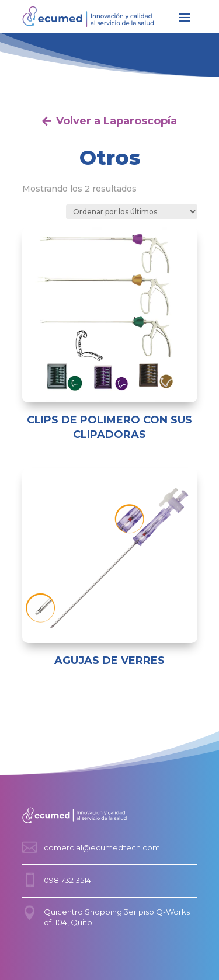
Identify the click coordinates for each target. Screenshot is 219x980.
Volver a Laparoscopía (117, 121)
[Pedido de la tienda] (132, 212)
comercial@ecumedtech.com (102, 847)
